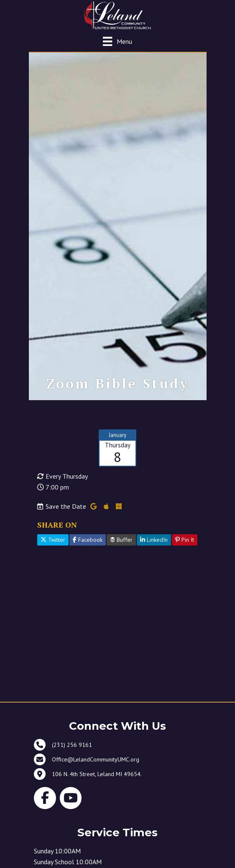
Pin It (185, 540)
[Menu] (117, 41)
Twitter (53, 540)
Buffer (121, 540)
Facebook (88, 540)
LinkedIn (154, 540)
